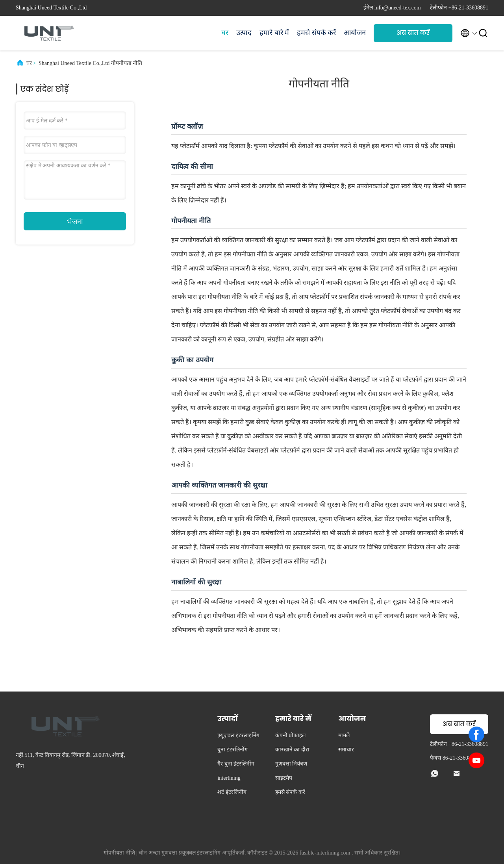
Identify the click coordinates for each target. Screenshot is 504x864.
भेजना (75, 222)
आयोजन (355, 33)
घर (225, 33)
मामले (344, 735)
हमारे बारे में (274, 33)
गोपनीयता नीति (119, 853)
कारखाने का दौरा (292, 750)
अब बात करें (413, 33)
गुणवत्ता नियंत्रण (291, 764)
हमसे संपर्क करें (316, 33)
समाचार (346, 750)
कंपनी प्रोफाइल (291, 735)
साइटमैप (284, 778)
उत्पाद (244, 33)
